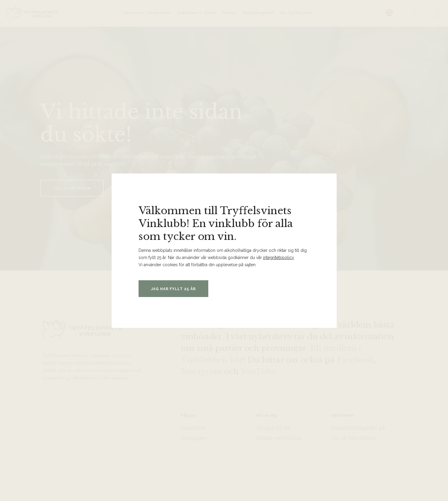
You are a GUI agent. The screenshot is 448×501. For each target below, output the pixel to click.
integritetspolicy (278, 258)
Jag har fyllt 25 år (173, 289)
